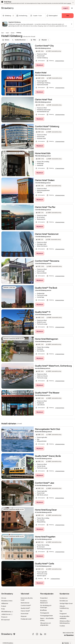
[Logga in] (66, 8)
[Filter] (33, 40)
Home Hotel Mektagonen (47, 339)
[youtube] (45, 634)
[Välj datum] (22, 16)
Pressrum (4, 617)
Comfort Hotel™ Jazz (45, 483)
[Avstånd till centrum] (20, 40)
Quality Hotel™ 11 (43, 312)
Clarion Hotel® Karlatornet (47, 234)
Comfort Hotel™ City (44, 46)
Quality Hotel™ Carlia (45, 564)
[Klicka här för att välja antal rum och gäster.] (37, 16)
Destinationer (25, 603)
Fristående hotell (26, 619)
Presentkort (44, 598)
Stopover (24, 616)
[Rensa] (13, 16)
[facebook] (33, 634)
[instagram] (37, 634)
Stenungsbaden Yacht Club (48, 429)
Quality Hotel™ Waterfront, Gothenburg (53, 366)
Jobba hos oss (7, 614)
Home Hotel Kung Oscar (46, 510)
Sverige (13, 33)
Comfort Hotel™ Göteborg (47, 127)
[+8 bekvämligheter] (59, 61)
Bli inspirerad (5, 620)
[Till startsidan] (7, 8)
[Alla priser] (44, 40)
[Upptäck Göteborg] (37, 24)
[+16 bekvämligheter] (60, 276)
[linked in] (41, 634)
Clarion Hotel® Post (44, 100)
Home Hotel (25, 614)
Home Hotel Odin (43, 153)
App (61, 611)
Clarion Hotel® (25, 611)
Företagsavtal (45, 613)
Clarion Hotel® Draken (45, 180)
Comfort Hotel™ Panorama (47, 261)
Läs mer (69, 3)
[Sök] (68, 16)
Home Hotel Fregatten (45, 537)
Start (3, 33)
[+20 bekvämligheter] (60, 115)
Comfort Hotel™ (26, 606)
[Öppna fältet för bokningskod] (54, 16)
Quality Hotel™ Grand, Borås (48, 456)
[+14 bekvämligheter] (60, 327)
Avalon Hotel (41, 73)
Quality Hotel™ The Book (46, 288)
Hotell (7, 33)
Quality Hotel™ (25, 608)
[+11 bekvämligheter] (60, 169)
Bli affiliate (43, 610)
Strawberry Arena (7, 601)
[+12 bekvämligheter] (60, 88)
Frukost (4, 606)
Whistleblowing (7, 612)
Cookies (62, 626)
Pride (3, 609)
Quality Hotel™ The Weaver (47, 393)
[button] (73, 3)
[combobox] (8, 16)
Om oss (4, 598)
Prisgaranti (63, 614)
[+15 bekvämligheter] (60, 381)
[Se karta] (6, 40)
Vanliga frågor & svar (66, 603)
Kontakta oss (64, 601)
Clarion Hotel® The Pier (45, 207)
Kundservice (64, 598)
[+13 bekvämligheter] (60, 142)
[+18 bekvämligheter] (60, 222)
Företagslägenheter (47, 616)
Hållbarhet (5, 603)
